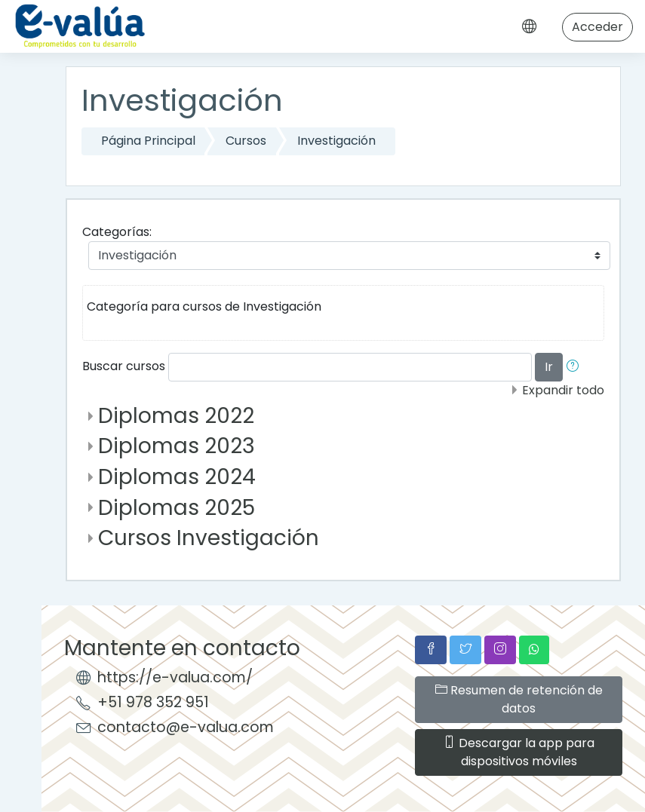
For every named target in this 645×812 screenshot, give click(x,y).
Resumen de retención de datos (519, 699)
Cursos (246, 141)
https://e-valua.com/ (175, 677)
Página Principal (148, 141)
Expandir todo (563, 390)
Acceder (597, 27)
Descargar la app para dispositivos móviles (519, 752)
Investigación (336, 141)
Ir (549, 367)
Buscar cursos (124, 366)
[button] (576, 367)
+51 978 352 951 (153, 702)
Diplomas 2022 (176, 416)
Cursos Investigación (209, 538)
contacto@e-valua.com (186, 727)
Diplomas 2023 (177, 446)
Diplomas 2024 (177, 477)
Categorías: (117, 232)
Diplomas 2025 (177, 508)
